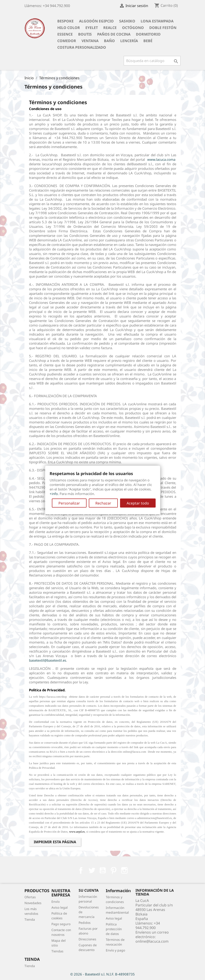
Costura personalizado (82, 47)
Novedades (33, 903)
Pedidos (85, 923)
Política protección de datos (114, 929)
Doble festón (163, 28)
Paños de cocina (114, 34)
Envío (55, 902)
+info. (54, 493)
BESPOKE (65, 21)
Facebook (81, 870)
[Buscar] (152, 61)
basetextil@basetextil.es (48, 660)
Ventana (90, 41)
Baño (109, 41)
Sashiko (127, 21)
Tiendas (57, 951)
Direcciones (87, 939)
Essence (65, 34)
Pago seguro (61, 924)
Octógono (133, 28)
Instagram (124, 870)
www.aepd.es (77, 832)
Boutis (85, 34)
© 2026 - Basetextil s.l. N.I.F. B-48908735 (102, 974)
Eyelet (92, 28)
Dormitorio (148, 34)
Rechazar (103, 503)
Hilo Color (69, 28)
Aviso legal (60, 907)
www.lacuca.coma (161, 159)
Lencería (129, 41)
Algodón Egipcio (96, 21)
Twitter (92, 870)
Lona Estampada (157, 21)
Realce (110, 28)
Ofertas (30, 897)
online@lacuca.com (152, 941)
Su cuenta (89, 890)
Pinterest (113, 870)
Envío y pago (115, 950)
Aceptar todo (138, 503)
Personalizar (69, 503)
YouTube (103, 870)
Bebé (148, 41)
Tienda (30, 919)
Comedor (67, 41)
